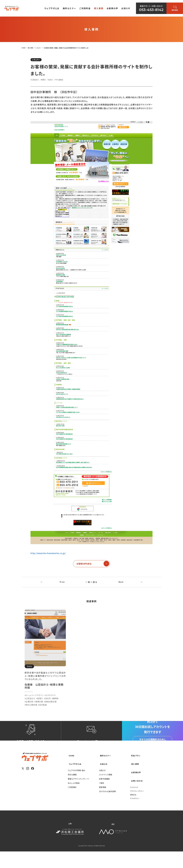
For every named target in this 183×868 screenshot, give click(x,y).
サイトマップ (135, 804)
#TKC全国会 (65, 80)
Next (121, 585)
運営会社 (134, 811)
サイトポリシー (136, 815)
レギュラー (38, 60)
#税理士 (46, 80)
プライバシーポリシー (138, 807)
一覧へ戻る (91, 585)
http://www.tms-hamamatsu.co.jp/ (49, 554)
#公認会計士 (36, 80)
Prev (62, 585)
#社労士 (55, 80)
